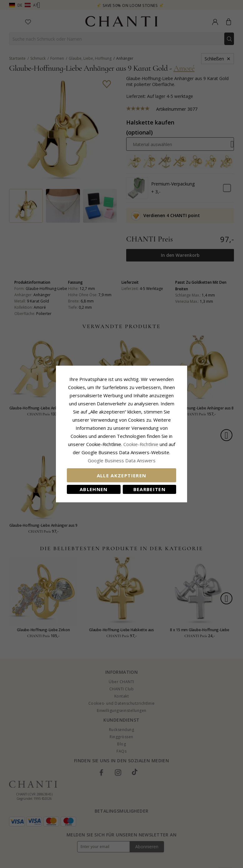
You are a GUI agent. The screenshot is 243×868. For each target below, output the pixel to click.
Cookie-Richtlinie (141, 444)
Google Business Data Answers (122, 460)
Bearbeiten (150, 489)
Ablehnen (94, 489)
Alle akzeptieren (122, 475)
